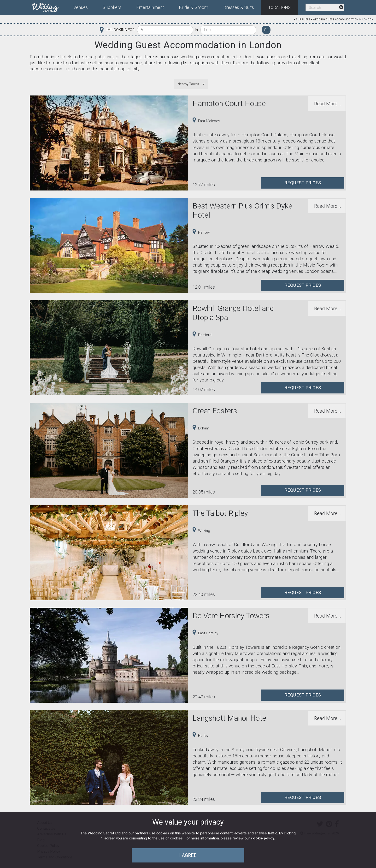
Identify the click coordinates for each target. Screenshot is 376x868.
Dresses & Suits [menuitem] (239, 7)
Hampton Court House (229, 104)
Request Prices (303, 183)
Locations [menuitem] (280, 7)
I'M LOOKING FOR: (120, 30)
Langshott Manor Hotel (230, 718)
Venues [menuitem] (81, 7)
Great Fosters (215, 411)
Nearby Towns (188, 84)
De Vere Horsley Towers (231, 616)
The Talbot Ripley (220, 513)
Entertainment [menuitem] (150, 7)
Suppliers (303, 20)
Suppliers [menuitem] (112, 7)
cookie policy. (263, 838)
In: (197, 30)
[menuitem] (49, 6)
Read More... (328, 104)
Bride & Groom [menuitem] (194, 7)
